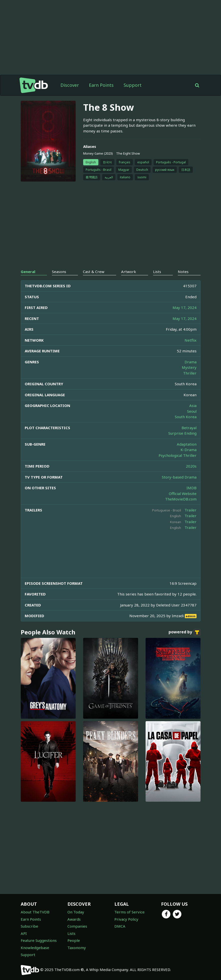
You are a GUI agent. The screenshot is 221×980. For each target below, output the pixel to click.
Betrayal (189, 428)
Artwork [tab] (129, 272)
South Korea (186, 417)
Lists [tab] (157, 272)
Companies (77, 926)
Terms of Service (129, 912)
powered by (185, 632)
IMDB (192, 488)
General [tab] (28, 272)
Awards (74, 919)
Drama (191, 362)
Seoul (192, 411)
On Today (76, 912)
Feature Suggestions (39, 940)
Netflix (191, 340)
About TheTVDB (35, 912)
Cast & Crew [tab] (94, 272)
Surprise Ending (182, 433)
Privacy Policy (126, 919)
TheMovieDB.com (181, 499)
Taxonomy (77, 948)
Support (133, 85)
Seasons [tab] (59, 272)
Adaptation (187, 444)
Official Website (183, 493)
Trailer (191, 510)
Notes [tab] (183, 272)
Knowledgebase (35, 948)
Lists (71, 933)
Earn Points (101, 85)
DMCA (120, 926)
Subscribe (29, 926)
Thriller (190, 373)
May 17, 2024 (185, 307)
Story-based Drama (179, 477)
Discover (70, 85)
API (24, 933)
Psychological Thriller (178, 455)
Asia (193, 405)
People (74, 940)
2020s (191, 466)
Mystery (189, 367)
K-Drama (189, 450)
